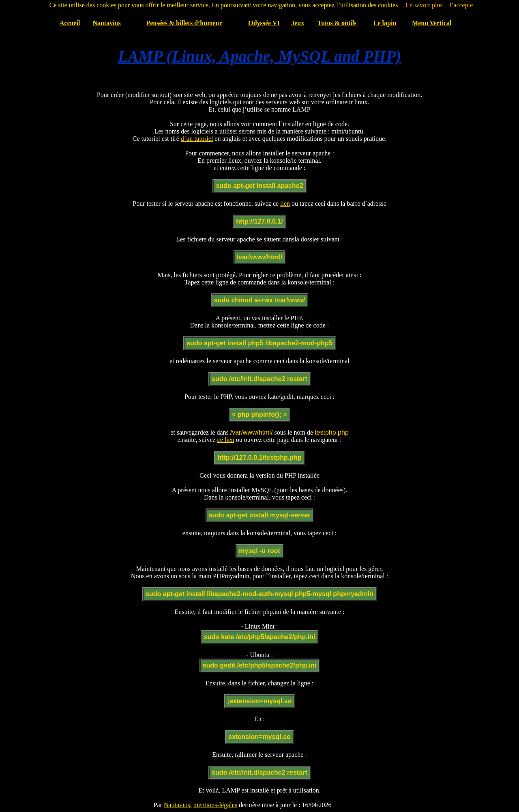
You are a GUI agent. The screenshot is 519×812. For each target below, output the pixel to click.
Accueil (70, 23)
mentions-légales (215, 805)
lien (285, 204)
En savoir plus (424, 5)
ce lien (226, 440)
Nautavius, (178, 805)
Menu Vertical (432, 23)
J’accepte (461, 5)
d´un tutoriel (197, 139)
